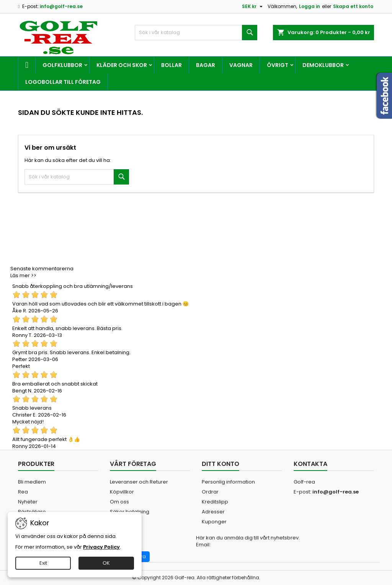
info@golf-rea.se (61, 6)
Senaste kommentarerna (42, 269)
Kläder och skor (122, 65)
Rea (23, 492)
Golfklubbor (62, 65)
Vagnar (241, 65)
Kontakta (310, 464)
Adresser (213, 512)
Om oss (119, 502)
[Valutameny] (253, 7)
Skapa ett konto (353, 6)
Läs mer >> (23, 275)
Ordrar (210, 492)
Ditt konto (220, 464)
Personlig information (228, 482)
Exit (43, 563)
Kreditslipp (215, 502)
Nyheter (28, 502)
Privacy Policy (101, 547)
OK (106, 563)
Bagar (206, 65)
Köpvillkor (122, 492)
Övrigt (278, 65)
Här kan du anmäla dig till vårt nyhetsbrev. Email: (248, 541)
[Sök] (196, 33)
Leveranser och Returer (139, 482)
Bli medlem (32, 482)
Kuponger (214, 522)
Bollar (171, 65)
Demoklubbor (323, 65)
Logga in (310, 6)
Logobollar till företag (63, 82)
